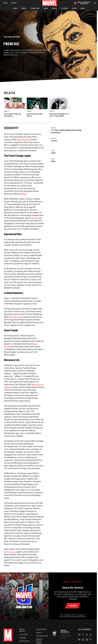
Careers (23, 638)
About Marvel (22, 630)
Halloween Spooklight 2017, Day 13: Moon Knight (59, 115)
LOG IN (5, 3)
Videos (74, 8)
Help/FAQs (24, 635)
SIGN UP (14, 3)
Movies (54, 8)
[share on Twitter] (83, 635)
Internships (24, 641)
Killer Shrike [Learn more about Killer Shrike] (14, 317)
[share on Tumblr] (91, 635)
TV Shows (64, 8)
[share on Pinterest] (87, 640)
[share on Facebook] (79, 635)
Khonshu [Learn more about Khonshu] (33, 218)
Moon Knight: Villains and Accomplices (13, 115)
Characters (35, 8)
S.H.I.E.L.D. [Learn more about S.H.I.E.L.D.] (11, 552)
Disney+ (40, 633)
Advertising (41, 629)
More (83, 8)
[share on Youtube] (79, 640)
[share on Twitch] (91, 640)
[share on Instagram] (87, 635)
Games (46, 8)
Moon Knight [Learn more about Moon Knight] (23, 139)
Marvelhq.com (42, 636)
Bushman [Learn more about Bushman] (22, 194)
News (15, 8)
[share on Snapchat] (83, 640)
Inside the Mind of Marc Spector (35, 115)
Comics (24, 8)
